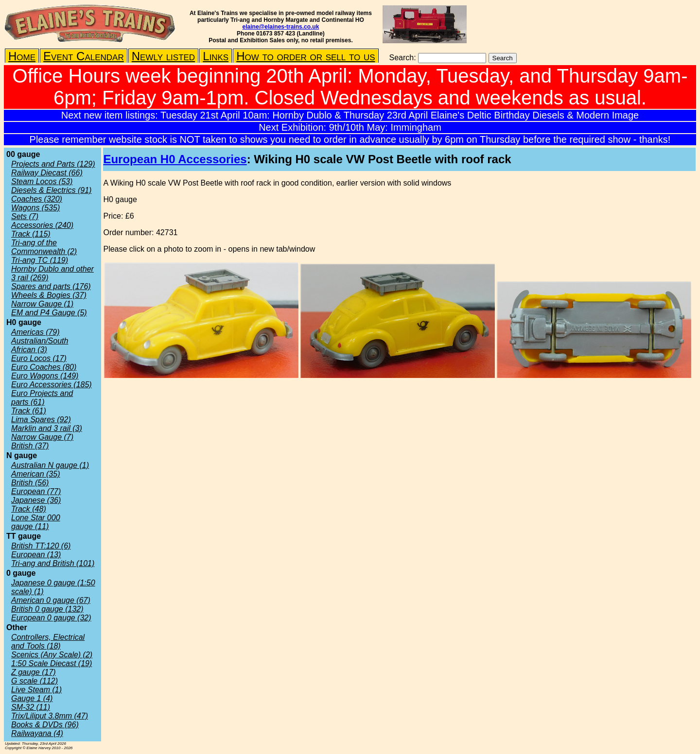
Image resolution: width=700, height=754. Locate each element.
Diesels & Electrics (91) (51, 190)
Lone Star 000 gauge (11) (36, 522)
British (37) (30, 446)
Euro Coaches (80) (44, 367)
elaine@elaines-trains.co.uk (281, 27)
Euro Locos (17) (39, 358)
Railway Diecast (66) (47, 173)
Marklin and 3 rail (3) (47, 428)
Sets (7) (25, 216)
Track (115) (31, 234)
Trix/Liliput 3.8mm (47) (50, 716)
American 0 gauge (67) (51, 600)
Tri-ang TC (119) (40, 260)
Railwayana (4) (37, 733)
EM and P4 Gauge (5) (49, 313)
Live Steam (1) (36, 690)
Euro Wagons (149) (45, 376)
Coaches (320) (37, 199)
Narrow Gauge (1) (42, 304)
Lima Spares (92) (41, 420)
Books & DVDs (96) (45, 725)
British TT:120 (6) (41, 546)
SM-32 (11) (31, 707)
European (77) (36, 491)
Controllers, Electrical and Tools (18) (48, 642)
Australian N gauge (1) (50, 465)
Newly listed (163, 56)
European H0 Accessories (175, 159)
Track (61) (29, 411)
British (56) (30, 483)
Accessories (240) (42, 225)
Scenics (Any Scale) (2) (52, 655)
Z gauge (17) (34, 672)
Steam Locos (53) (42, 181)
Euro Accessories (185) (52, 385)
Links (216, 56)
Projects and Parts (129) (53, 164)
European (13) (36, 555)
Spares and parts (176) (51, 286)
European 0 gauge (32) (51, 618)
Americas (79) (35, 332)
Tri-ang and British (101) (53, 563)
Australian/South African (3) (40, 345)
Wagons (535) (35, 208)
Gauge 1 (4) (32, 698)
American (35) (35, 474)
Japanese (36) (36, 500)
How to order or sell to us (306, 56)
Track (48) (29, 509)
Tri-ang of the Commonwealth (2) (44, 247)
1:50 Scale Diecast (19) (52, 663)
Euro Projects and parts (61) (42, 398)
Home (22, 56)
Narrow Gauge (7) (42, 437)
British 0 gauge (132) (47, 609)
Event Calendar (84, 56)
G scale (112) (35, 681)
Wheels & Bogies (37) (49, 295)
